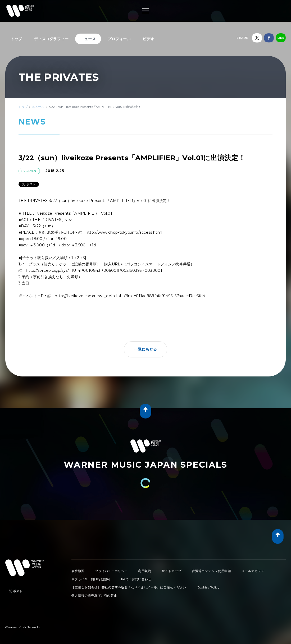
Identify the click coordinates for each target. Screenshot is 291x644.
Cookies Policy (208, 587)
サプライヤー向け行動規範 (91, 579)
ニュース (88, 39)
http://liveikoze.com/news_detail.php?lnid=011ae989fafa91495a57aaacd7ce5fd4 (130, 296)
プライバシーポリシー (111, 571)
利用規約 (145, 571)
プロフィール (119, 39)
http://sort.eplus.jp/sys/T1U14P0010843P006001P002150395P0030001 (94, 270)
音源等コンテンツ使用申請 (211, 571)
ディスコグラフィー (51, 39)
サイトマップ (171, 571)
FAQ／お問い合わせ (136, 579)
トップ (16, 39)
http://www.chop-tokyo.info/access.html (124, 232)
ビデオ (148, 39)
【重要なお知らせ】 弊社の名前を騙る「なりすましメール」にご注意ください (129, 587)
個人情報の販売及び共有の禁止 (94, 595)
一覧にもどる (145, 349)
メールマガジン (253, 571)
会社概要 (78, 571)
